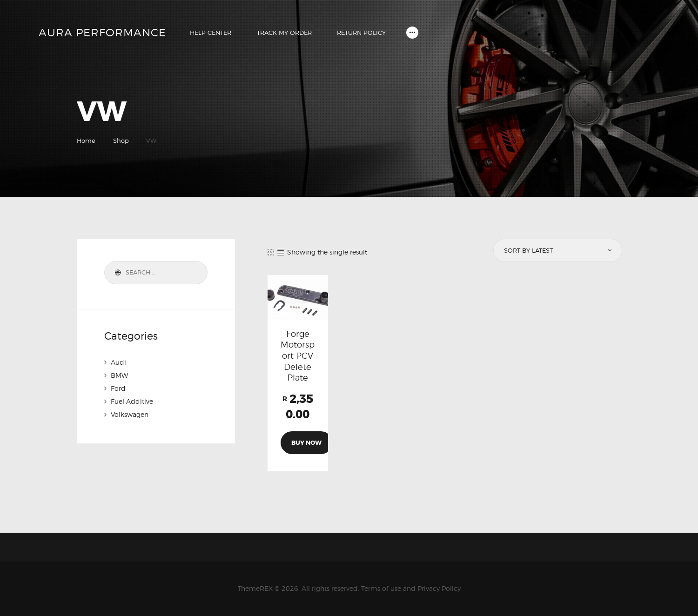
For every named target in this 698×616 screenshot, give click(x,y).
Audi (118, 362)
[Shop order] (557, 250)
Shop (121, 141)
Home (86, 141)
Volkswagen (130, 414)
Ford (118, 388)
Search (116, 273)
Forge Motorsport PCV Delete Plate (298, 356)
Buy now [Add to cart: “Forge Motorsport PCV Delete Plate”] (306, 443)
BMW (119, 375)
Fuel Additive (132, 401)
